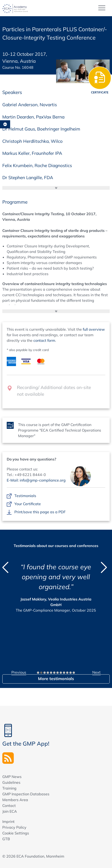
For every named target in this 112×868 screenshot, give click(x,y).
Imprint (8, 821)
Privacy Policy (14, 827)
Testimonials (25, 496)
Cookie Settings (16, 833)
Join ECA (10, 811)
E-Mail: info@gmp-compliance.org (36, 480)
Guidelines (11, 782)
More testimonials (56, 679)
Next (96, 672)
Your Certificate (28, 504)
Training (9, 788)
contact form (44, 340)
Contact (9, 806)
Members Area (15, 800)
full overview (94, 329)
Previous (19, 672)
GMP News (12, 777)
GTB (6, 839)
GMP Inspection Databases (26, 794)
